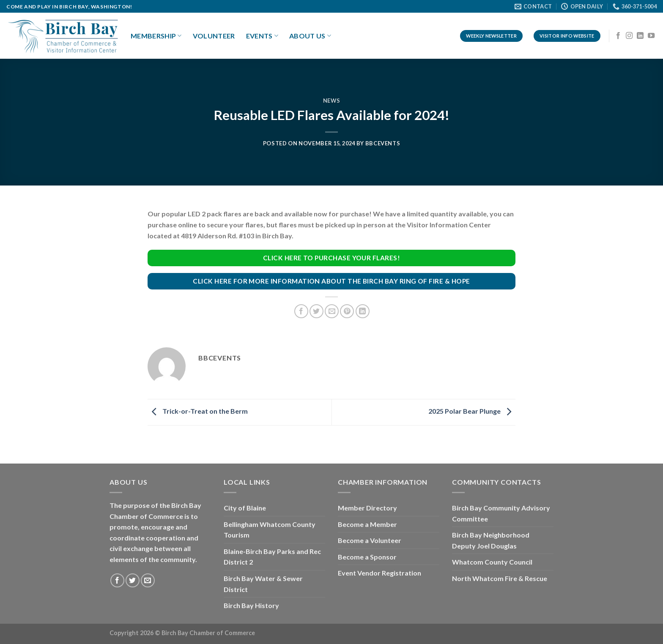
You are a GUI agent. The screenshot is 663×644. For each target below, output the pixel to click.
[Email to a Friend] (332, 311)
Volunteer (214, 36)
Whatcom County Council (492, 562)
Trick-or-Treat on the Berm (198, 411)
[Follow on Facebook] (618, 36)
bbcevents (383, 143)
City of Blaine (245, 508)
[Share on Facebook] (301, 311)
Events (262, 36)
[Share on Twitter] (316, 311)
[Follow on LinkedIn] (640, 36)
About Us (310, 36)
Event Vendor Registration (379, 573)
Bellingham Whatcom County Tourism (270, 530)
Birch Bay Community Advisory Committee (501, 513)
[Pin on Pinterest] (347, 311)
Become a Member (367, 524)
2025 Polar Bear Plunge (472, 411)
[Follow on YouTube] (651, 36)
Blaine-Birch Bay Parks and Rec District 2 (272, 557)
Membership (156, 36)
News (332, 101)
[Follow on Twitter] (133, 580)
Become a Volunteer (370, 540)
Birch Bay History (251, 605)
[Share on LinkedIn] (363, 311)
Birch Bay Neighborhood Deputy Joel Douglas (491, 540)
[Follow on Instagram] (629, 36)
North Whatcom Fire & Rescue (500, 578)
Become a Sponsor (367, 557)
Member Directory (367, 508)
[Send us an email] (148, 580)
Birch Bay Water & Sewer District (263, 584)
